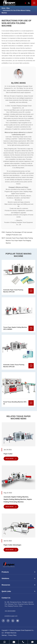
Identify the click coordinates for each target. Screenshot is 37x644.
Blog (8, 8)
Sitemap (4, 635)
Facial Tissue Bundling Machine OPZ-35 (15, 403)
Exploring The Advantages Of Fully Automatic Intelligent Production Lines (19, 234)
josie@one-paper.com (11, 616)
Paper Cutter (8, 454)
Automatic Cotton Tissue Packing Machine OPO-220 (14, 366)
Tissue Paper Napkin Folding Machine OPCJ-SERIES (15, 328)
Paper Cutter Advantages (12, 545)
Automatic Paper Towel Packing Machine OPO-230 (13, 291)
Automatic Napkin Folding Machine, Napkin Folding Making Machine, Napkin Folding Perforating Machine (18, 499)
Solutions (18, 578)
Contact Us (6, 598)
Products (18, 572)
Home (3, 8)
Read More (11, 459)
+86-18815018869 (10, 611)
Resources (18, 585)
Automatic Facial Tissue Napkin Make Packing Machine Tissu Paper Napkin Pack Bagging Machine (19, 241)
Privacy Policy (12, 635)
